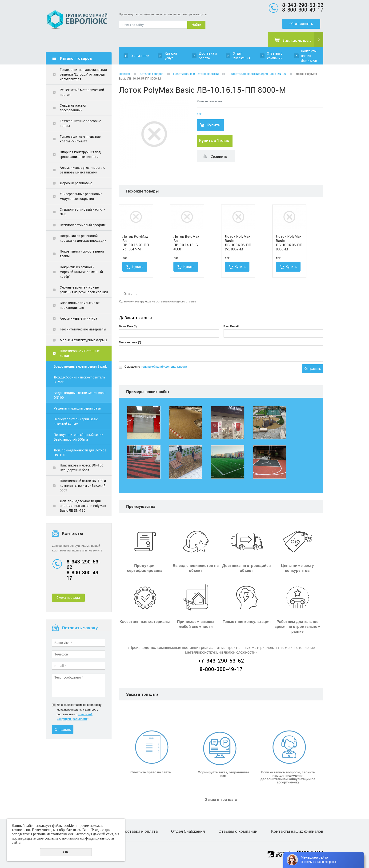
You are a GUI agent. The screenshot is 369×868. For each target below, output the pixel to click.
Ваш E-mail (231, 326)
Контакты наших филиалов (309, 56)
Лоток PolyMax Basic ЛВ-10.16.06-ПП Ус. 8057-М (238, 243)
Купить (213, 125)
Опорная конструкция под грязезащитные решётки (80, 154)
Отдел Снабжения (241, 56)
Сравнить (219, 156)
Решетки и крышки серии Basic (78, 408)
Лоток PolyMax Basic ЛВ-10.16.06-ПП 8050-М (289, 243)
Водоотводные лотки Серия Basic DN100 (80, 395)
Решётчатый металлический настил (82, 92)
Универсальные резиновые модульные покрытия (81, 196)
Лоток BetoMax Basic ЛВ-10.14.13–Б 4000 (186, 243)
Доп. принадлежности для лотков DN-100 (80, 452)
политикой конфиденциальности (164, 367)
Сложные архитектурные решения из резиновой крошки (84, 290)
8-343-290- (296, 5)
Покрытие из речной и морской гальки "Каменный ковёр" (81, 272)
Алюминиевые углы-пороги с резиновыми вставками (82, 170)
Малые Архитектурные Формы (83, 340)
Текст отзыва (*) (130, 342)
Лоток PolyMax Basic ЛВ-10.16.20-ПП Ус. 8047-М (136, 243)
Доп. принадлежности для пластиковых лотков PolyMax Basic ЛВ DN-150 (83, 506)
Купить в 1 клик (214, 140)
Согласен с (156, 367)
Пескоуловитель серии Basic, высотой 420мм (76, 421)
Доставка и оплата (208, 56)
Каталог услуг (171, 56)
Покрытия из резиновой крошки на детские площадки (83, 238)
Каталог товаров (152, 74)
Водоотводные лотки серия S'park (80, 366)
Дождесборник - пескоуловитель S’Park (79, 380)
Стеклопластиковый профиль (83, 225)
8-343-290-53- (84, 562)
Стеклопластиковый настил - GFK (83, 212)
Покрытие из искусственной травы (82, 254)
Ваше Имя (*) (128, 326)
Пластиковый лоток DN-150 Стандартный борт (82, 468)
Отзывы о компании (275, 56)
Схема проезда (68, 597)
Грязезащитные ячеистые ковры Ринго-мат (80, 139)
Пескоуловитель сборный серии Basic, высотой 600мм (78, 437)
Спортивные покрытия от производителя (80, 305)
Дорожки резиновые (76, 183)
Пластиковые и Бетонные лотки (80, 353)
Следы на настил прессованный (73, 108)
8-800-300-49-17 (84, 575)
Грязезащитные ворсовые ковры (80, 123)
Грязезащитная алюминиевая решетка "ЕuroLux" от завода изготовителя (83, 74)
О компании (140, 56)
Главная (124, 74)
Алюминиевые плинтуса (78, 318)
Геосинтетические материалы (83, 329)
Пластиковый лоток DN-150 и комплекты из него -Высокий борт (83, 485)
